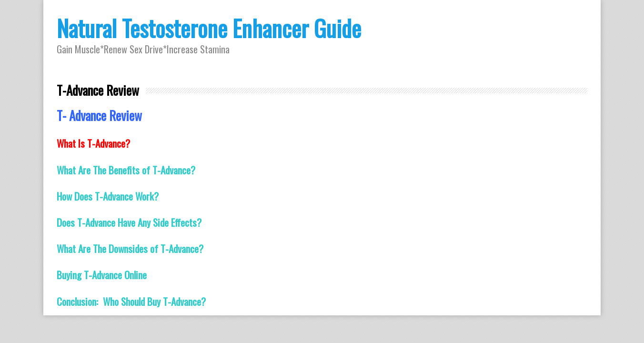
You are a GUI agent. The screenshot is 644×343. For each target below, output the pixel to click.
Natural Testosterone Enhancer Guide (209, 28)
